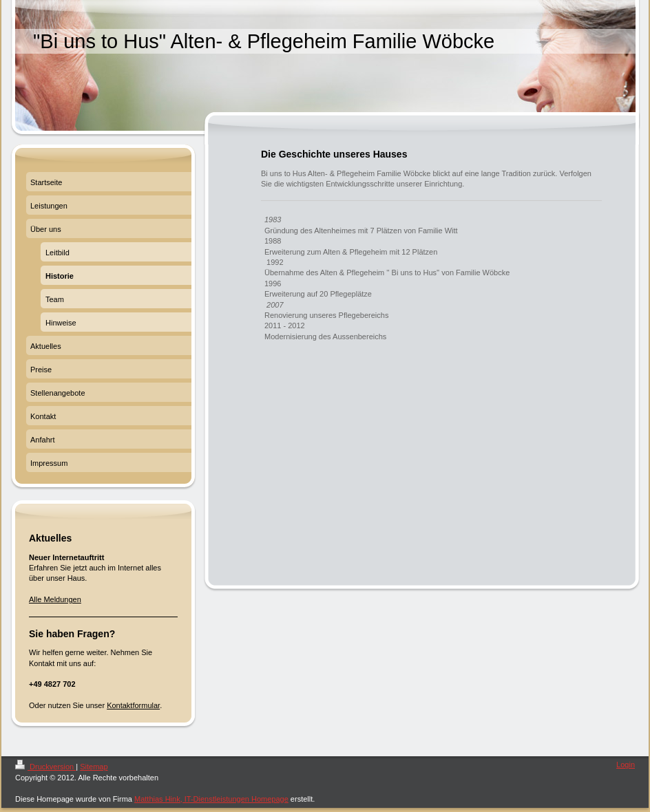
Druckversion (45, 767)
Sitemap (94, 767)
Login (626, 765)
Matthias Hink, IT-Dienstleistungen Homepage (211, 799)
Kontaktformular (133, 705)
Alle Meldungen (55, 599)
